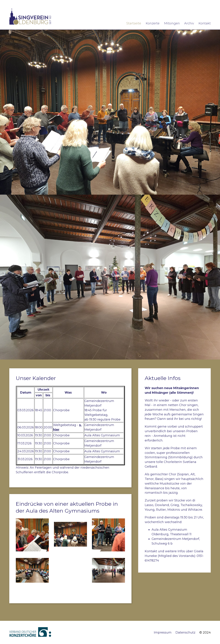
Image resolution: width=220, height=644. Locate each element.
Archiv (189, 23)
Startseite (134, 23)
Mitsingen (172, 23)
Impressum (163, 632)
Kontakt (205, 23)
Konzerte (153, 23)
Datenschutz (185, 632)
